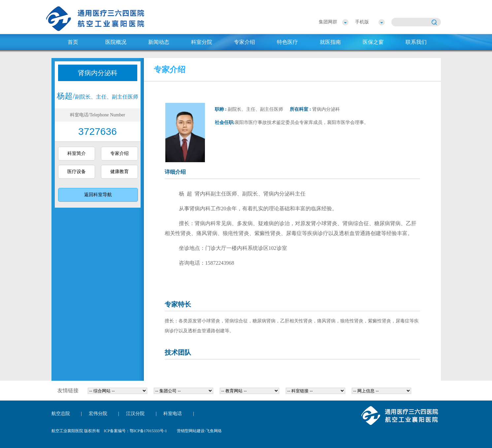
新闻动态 (159, 42)
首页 (73, 42)
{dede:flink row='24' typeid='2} (183, 391)
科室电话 (173, 414)
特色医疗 (287, 42)
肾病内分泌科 (98, 73)
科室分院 (202, 42)
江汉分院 (135, 414)
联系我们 (416, 42)
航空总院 (61, 414)
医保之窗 (373, 42)
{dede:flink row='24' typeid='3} (249, 391)
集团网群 (328, 22)
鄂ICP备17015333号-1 (148, 431)
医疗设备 (77, 172)
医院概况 (116, 42)
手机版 (362, 22)
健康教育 (119, 172)
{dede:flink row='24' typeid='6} (381, 391)
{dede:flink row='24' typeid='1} (117, 391)
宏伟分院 (98, 414)
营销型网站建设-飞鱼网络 (199, 431)
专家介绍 (245, 42)
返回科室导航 (98, 195)
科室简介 (77, 153)
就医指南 (330, 42)
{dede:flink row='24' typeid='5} (315, 391)
